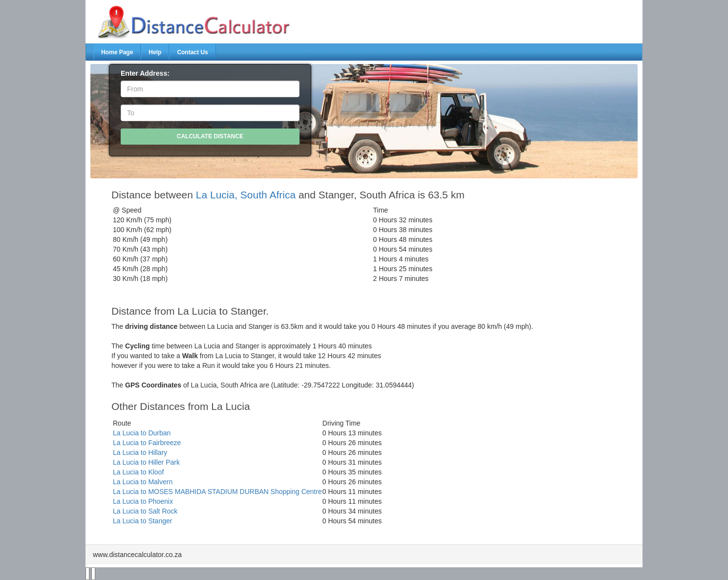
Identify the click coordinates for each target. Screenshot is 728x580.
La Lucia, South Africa (246, 195)
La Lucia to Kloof (138, 472)
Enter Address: (145, 73)
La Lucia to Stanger (142, 521)
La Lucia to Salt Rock (145, 511)
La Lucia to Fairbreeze (147, 443)
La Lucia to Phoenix (143, 501)
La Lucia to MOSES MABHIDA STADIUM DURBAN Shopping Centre (217, 492)
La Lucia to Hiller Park (146, 462)
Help (155, 52)
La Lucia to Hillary (140, 452)
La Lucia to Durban (142, 433)
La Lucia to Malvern (143, 482)
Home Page (117, 52)
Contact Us (192, 52)
